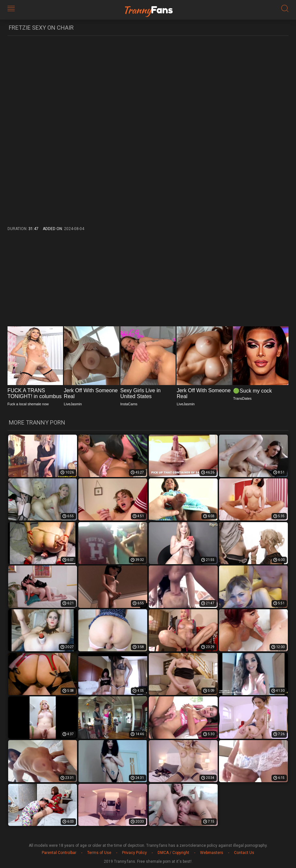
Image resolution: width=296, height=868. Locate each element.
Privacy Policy (134, 853)
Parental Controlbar (59, 853)
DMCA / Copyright (173, 853)
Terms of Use (99, 853)
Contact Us (244, 853)
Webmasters (212, 853)
